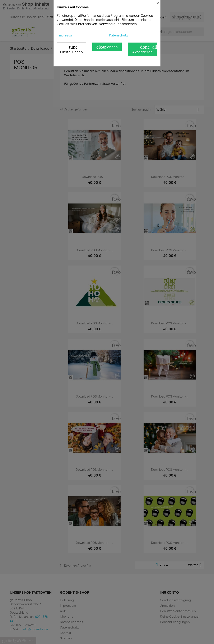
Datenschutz (118, 35)
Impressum (66, 35)
